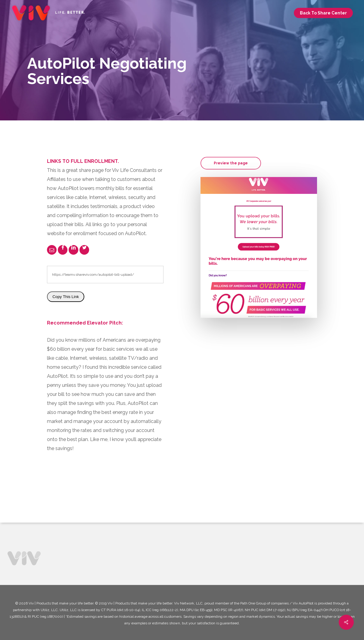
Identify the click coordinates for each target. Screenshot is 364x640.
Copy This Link (66, 297)
